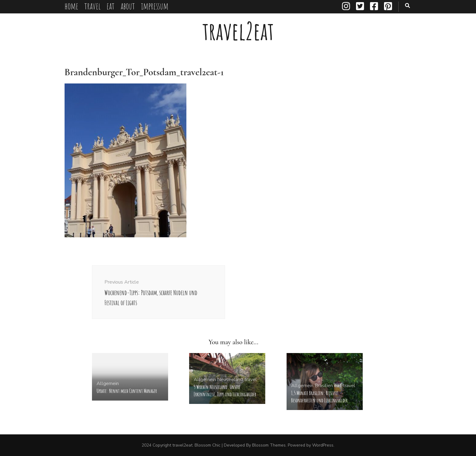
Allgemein (108, 384)
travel (92, 6)
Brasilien (324, 386)
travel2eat (238, 31)
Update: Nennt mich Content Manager (127, 391)
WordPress (323, 445)
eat (111, 6)
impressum (155, 6)
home (71, 6)
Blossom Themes (269, 445)
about (128, 6)
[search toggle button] (407, 6)
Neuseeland (230, 380)
